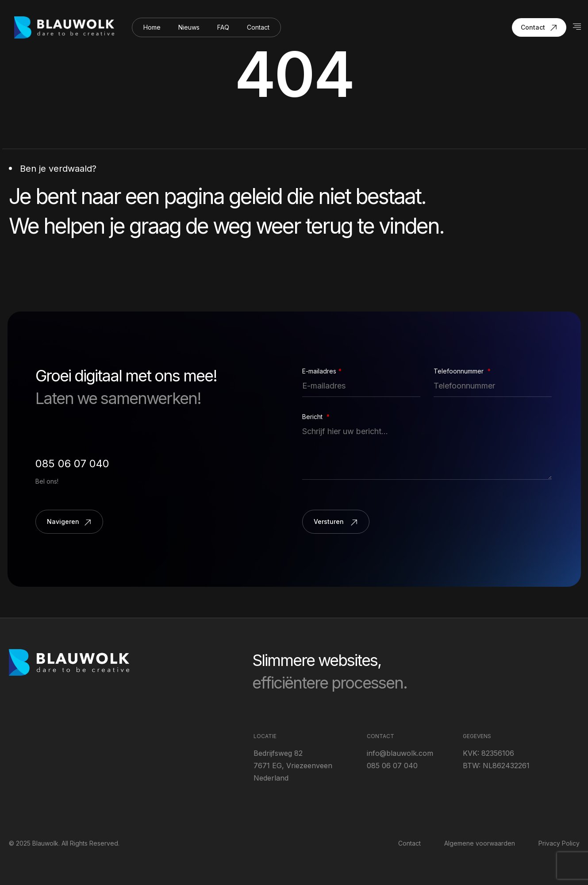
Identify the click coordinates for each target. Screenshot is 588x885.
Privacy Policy (559, 843)
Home (152, 27)
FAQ (223, 27)
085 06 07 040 (72, 464)
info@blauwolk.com (400, 753)
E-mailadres (322, 371)
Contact (258, 27)
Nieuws (189, 27)
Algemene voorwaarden (480, 843)
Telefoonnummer (462, 371)
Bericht (316, 417)
